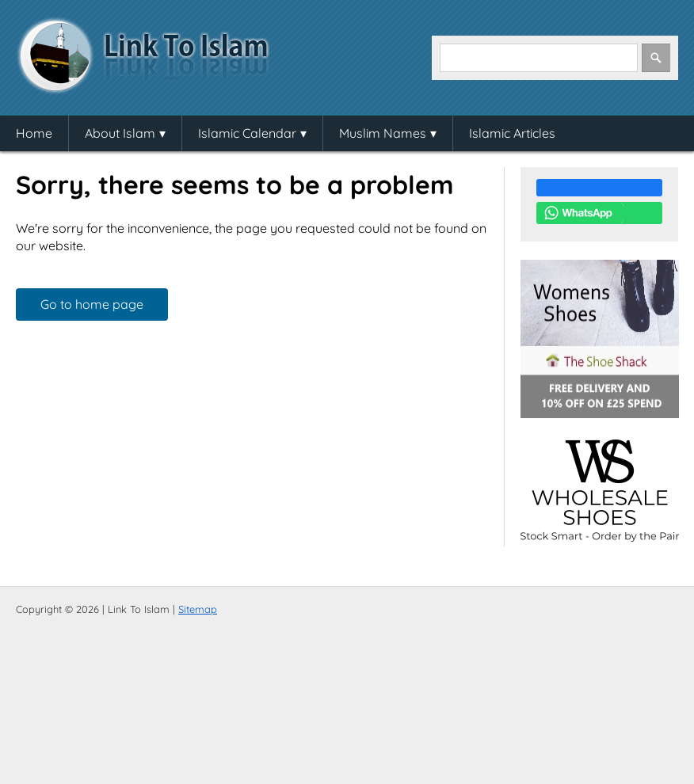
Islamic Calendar (247, 133)
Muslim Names (383, 133)
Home (34, 133)
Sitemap (198, 609)
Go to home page (92, 304)
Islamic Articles (512, 133)
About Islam (120, 133)
